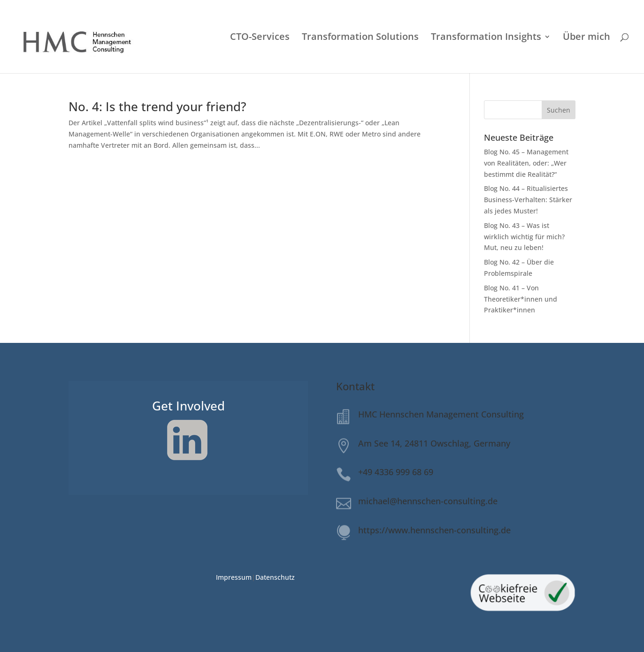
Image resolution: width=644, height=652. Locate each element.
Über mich (586, 38)
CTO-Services (260, 38)
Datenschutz (275, 577)
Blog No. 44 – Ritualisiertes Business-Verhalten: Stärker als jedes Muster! (528, 200)
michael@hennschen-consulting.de (428, 501)
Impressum (234, 577)
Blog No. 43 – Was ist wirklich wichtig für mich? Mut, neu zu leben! (524, 237)
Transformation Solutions (360, 38)
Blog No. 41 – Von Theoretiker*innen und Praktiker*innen (521, 299)
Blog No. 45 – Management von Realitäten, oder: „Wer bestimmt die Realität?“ (526, 163)
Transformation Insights (486, 38)
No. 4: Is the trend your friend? (157, 106)
